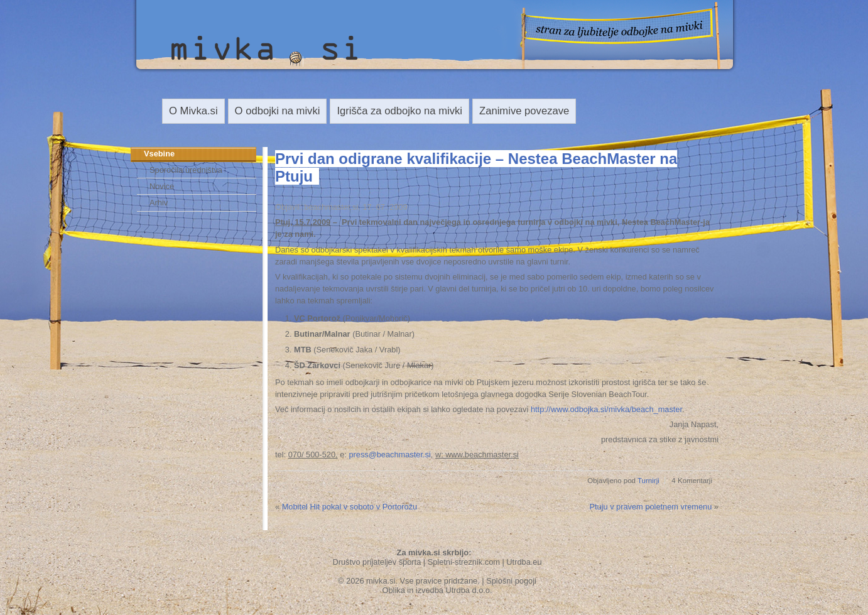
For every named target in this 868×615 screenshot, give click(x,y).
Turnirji (648, 481)
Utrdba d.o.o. (469, 590)
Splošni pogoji (511, 581)
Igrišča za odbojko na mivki (399, 111)
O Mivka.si (193, 111)
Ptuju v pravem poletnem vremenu (650, 507)
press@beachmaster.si (389, 454)
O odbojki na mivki (278, 111)
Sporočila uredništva (186, 170)
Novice (162, 186)
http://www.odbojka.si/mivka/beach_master (606, 409)
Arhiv (159, 203)
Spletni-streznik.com (464, 562)
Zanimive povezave (524, 111)
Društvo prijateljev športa (377, 562)
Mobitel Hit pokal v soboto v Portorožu (350, 507)
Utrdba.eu (524, 562)
